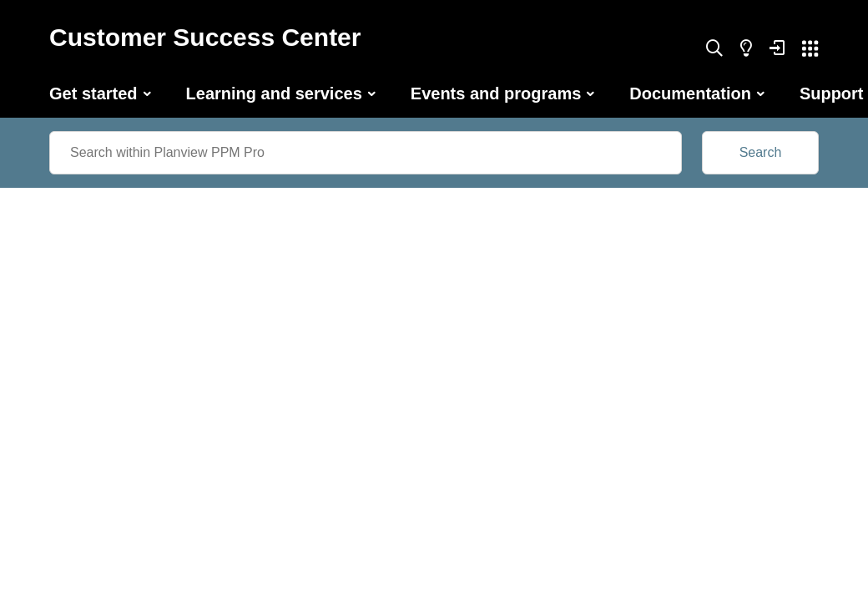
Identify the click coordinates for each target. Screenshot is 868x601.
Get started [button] (93, 93)
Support (832, 93)
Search (761, 152)
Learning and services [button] (274, 93)
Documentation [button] (690, 93)
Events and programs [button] (496, 93)
